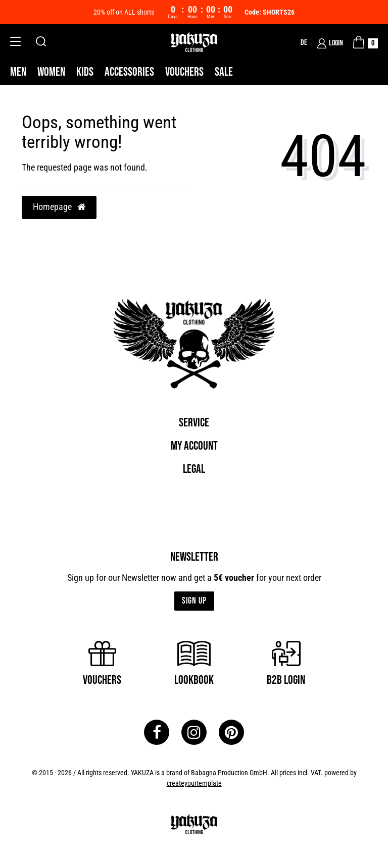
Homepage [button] (59, 207)
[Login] (330, 43)
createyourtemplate (194, 783)
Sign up (194, 601)
